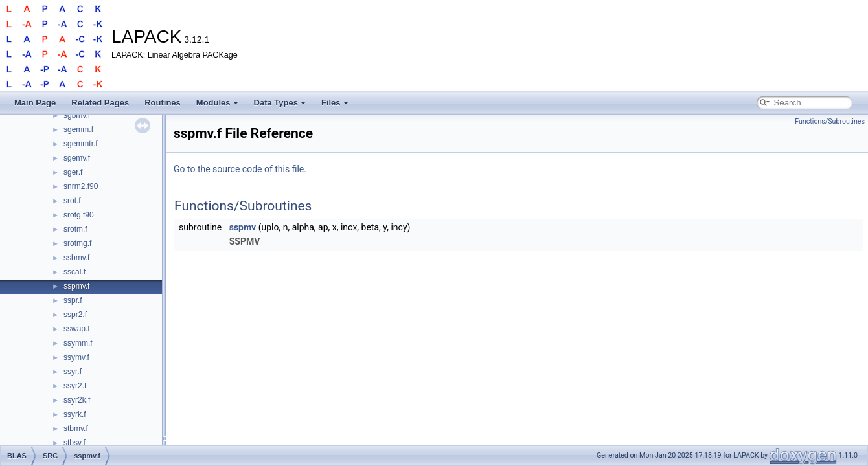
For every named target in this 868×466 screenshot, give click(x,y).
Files (335, 103)
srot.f (72, 201)
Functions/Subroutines (830, 121)
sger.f (73, 172)
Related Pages (100, 103)
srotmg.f (77, 243)
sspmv (243, 227)
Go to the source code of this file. (240, 169)
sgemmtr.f (81, 144)
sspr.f (73, 300)
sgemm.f (78, 129)
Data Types (280, 103)
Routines (163, 103)
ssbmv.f (76, 258)
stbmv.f (76, 428)
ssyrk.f (75, 414)
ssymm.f (78, 343)
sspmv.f (76, 286)
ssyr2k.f (77, 400)
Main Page (35, 103)
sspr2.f (75, 315)
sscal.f (74, 272)
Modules (217, 103)
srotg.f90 (79, 215)
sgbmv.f (77, 115)
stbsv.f (74, 443)
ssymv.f (76, 357)
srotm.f (75, 229)
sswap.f (77, 329)
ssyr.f (73, 372)
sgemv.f (77, 158)
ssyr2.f (75, 386)
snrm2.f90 (81, 186)
